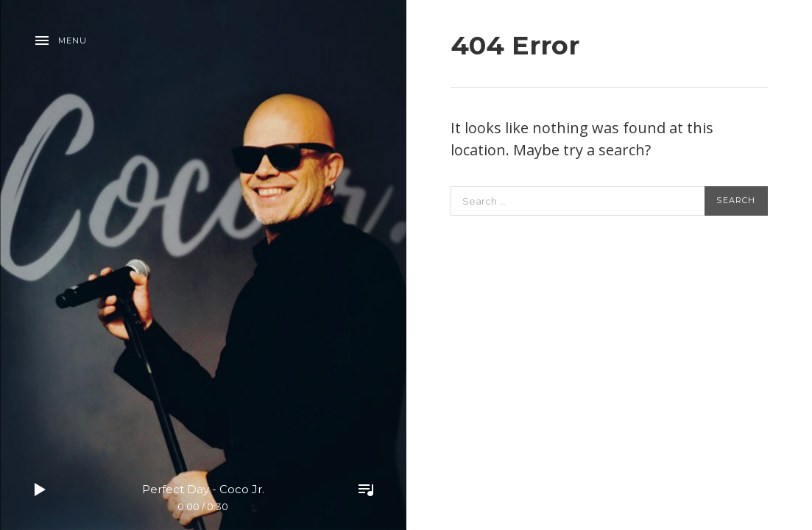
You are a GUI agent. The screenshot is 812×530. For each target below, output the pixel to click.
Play (40, 490)
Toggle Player (366, 490)
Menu (73, 40)
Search (736, 200)
